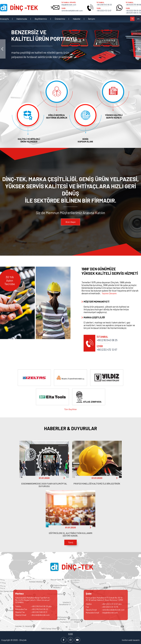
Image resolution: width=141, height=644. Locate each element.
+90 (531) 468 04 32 (133, 13)
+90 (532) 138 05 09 (133, 11)
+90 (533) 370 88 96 (133, 5)
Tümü (71, 542)
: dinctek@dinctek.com (32, 615)
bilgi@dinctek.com (69, 5)
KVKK (71, 634)
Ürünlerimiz (60, 19)
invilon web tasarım (131, 640)
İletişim (92, 19)
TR (132, 19)
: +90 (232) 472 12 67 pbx (104, 604)
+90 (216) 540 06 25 (104, 5)
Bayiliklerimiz (41, 19)
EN (138, 19)
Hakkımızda (22, 19)
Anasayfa (4, 19)
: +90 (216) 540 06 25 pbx (33, 606)
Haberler (77, 19)
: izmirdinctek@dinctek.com (105, 610)
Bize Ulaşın (71, 222)
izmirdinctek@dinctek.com (72, 11)
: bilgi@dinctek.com (102, 613)
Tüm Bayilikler (70, 409)
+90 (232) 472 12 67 (104, 11)
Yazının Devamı (109, 293)
